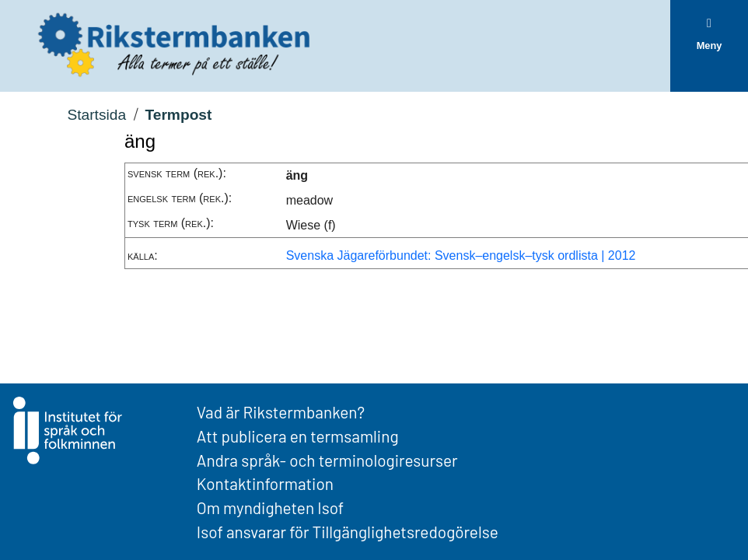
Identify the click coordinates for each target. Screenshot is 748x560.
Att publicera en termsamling (298, 436)
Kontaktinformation (265, 483)
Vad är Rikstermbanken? (281, 412)
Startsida (96, 115)
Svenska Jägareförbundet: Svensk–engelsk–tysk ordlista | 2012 (461, 255)
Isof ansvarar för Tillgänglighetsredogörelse (348, 532)
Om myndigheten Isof (270, 507)
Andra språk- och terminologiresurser (327, 460)
